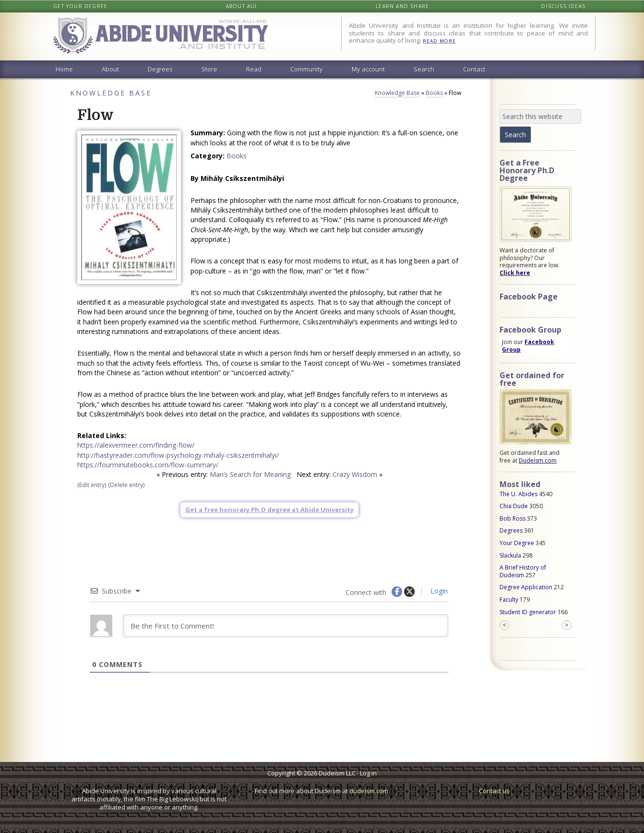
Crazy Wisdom (355, 474)
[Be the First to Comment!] (286, 626)
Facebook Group (528, 346)
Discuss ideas (563, 6)
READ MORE (439, 41)
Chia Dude (514, 506)
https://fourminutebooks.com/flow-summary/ (148, 465)
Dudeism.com (538, 460)
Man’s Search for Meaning (250, 474)
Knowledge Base (111, 93)
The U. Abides (519, 494)
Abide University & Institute (168, 36)
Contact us (494, 791)
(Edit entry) (92, 485)
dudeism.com (369, 791)
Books (434, 93)
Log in (368, 773)
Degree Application (526, 587)
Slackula (510, 555)
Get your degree (80, 6)
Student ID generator (528, 612)
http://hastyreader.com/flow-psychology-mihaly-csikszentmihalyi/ (178, 455)
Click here (515, 273)
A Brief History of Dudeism (523, 571)
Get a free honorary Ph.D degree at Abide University (269, 510)
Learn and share (402, 6)
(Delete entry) (126, 485)
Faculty (509, 600)
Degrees (511, 530)
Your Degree (517, 543)
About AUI (242, 6)
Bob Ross (513, 518)
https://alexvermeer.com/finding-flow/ (136, 445)
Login (438, 591)
